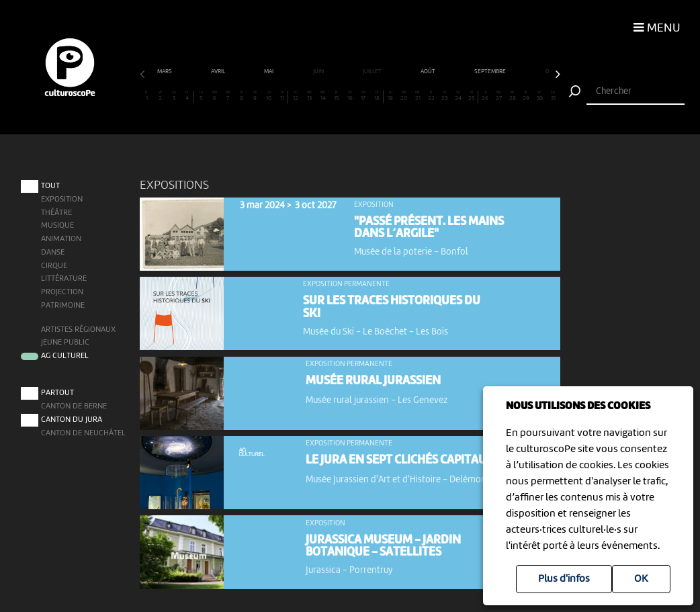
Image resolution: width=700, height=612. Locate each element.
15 (336, 96)
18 (377, 96)
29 (526, 96)
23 (445, 96)
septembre (491, 72)
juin (319, 72)
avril (219, 72)
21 (418, 96)
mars (165, 72)
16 (350, 96)
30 (540, 96)
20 (404, 96)
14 (323, 96)
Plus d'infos (564, 579)
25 (472, 96)
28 (512, 96)
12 (296, 96)
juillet (373, 72)
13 (309, 96)
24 (458, 96)
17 (364, 96)
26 (485, 96)
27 (499, 96)
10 (269, 96)
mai (269, 72)
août (429, 72)
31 (553, 96)
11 (282, 96)
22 (431, 96)
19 (391, 96)
